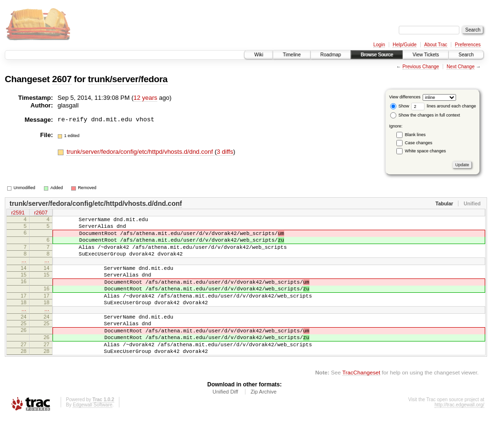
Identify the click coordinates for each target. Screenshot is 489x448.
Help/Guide (404, 45)
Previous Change (421, 67)
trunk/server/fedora (128, 79)
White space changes (425, 151)
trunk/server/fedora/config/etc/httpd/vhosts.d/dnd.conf (140, 152)
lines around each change (444, 106)
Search (466, 55)
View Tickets (426, 55)
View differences (405, 97)
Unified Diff (225, 422)
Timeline (292, 55)
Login (379, 45)
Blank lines (415, 135)
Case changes (419, 143)
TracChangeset (361, 402)
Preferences (468, 45)
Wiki (259, 55)
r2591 (18, 213)
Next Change (460, 67)
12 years (146, 98)
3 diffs (225, 152)
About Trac (436, 45)
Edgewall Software (92, 435)
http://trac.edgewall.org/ (459, 435)
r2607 (41, 213)
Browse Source (377, 55)
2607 (62, 79)
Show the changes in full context (425, 115)
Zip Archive (264, 422)
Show (400, 106)
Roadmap (331, 55)
